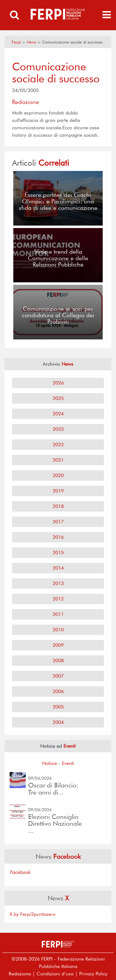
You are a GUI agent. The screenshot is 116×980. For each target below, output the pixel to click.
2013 (58, 583)
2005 (58, 707)
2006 (58, 691)
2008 (58, 660)
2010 (58, 630)
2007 (58, 676)
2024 (58, 414)
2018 (58, 506)
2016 (58, 537)
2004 (58, 722)
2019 (58, 491)
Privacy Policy (93, 974)
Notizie (49, 763)
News (31, 42)
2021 (58, 460)
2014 (58, 568)
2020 (58, 475)
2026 (58, 383)
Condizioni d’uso (55, 974)
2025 (58, 398)
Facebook (20, 872)
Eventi (68, 763)
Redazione (20, 974)
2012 (58, 599)
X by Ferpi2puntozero (32, 914)
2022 (58, 444)
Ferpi (16, 42)
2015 (58, 552)
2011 (58, 614)
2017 (58, 522)
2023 (58, 429)
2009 (58, 645)
